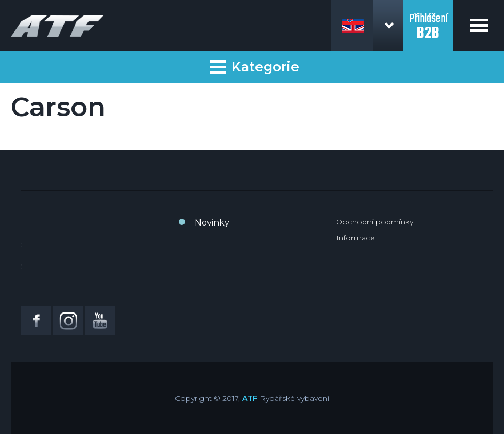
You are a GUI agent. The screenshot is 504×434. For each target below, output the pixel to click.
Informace (355, 238)
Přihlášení (428, 20)
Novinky (212, 223)
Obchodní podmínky (375, 222)
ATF (250, 398)
